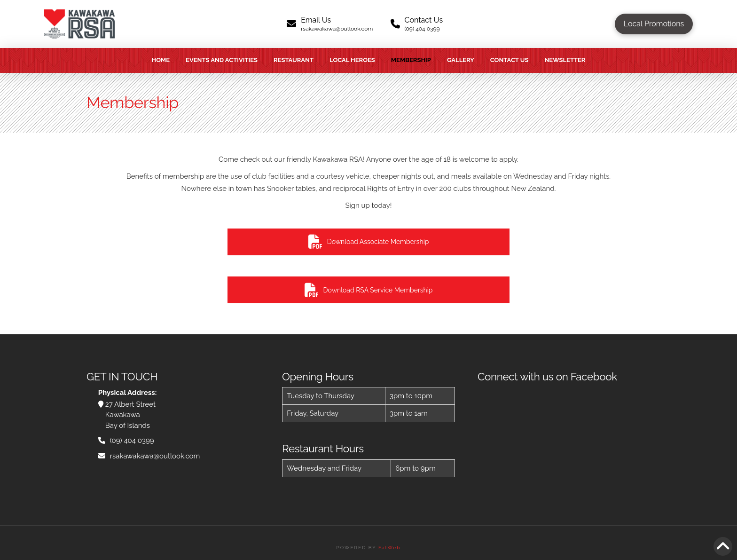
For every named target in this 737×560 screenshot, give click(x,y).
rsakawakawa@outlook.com (155, 456)
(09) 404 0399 (132, 441)
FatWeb (390, 548)
